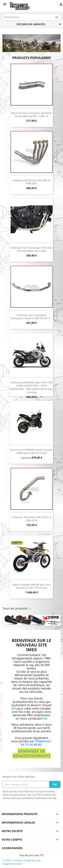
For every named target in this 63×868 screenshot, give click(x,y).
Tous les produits (17, 609)
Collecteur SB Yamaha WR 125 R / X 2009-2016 (32, 519)
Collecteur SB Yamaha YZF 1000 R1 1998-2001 (32, 182)
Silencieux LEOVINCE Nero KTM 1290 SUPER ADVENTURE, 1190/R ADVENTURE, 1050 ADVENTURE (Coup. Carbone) (32, 387)
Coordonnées (12, 848)
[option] (32, 43)
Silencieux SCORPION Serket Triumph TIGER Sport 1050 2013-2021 (32, 451)
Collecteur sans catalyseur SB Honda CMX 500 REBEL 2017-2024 (32, 249)
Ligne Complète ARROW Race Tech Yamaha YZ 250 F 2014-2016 (32, 586)
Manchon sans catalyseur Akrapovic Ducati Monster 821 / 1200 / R (32, 115)
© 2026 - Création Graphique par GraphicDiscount (22, 862)
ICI (45, 718)
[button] (7, 43)
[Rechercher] (32, 17)
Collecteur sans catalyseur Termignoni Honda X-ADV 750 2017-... (32, 317)
